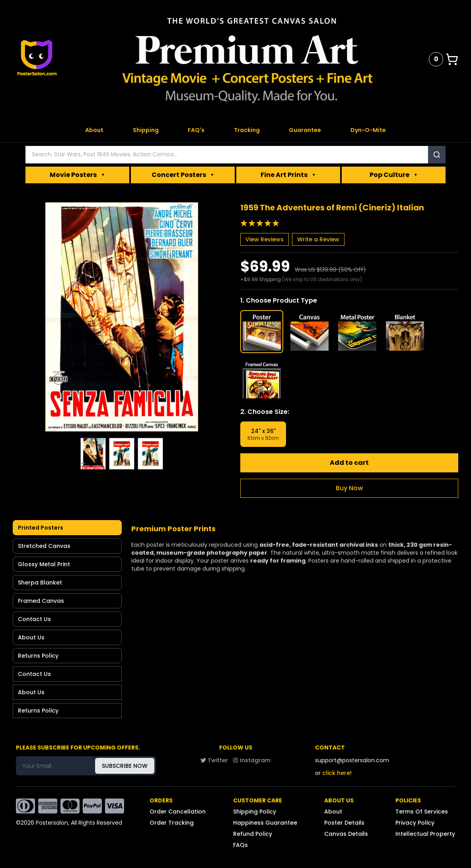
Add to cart (349, 463)
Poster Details (344, 823)
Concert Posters (183, 175)
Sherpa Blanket (40, 583)
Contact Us (34, 619)
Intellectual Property (425, 834)
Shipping (146, 130)
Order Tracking (172, 823)
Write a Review (318, 239)
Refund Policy (253, 834)
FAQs (240, 845)
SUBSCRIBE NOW (125, 766)
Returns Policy (38, 656)
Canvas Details (346, 834)
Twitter (214, 760)
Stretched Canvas (44, 546)
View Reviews (265, 239)
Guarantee (305, 130)
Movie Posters (77, 175)
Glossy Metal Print (44, 564)
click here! (337, 773)
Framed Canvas (41, 601)
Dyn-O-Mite (368, 130)
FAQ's (196, 130)
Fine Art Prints (288, 175)
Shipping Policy (255, 812)
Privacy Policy (415, 823)
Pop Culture (394, 175)
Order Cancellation (178, 812)
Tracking (247, 130)
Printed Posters (41, 528)
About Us (31, 637)
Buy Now (349, 488)
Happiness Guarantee (265, 823)
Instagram (252, 760)
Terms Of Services (422, 812)
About (94, 130)
